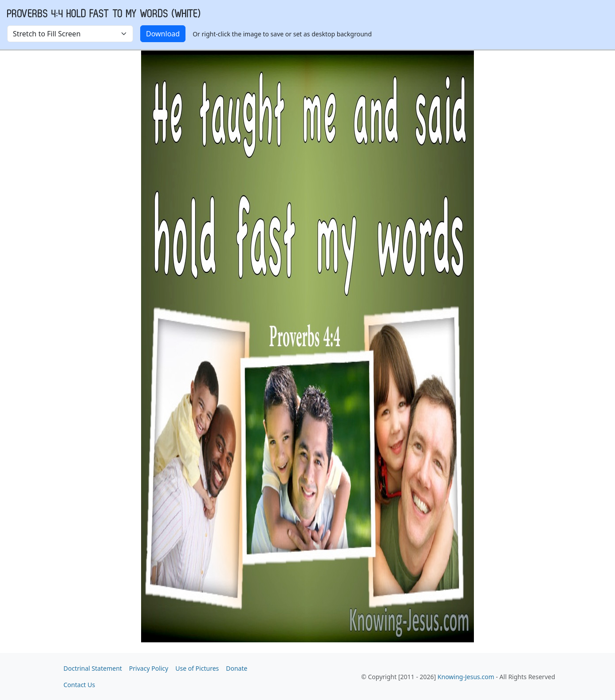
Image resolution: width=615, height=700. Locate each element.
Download (163, 34)
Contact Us (79, 685)
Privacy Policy (149, 668)
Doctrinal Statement (93, 668)
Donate (237, 668)
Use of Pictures (197, 668)
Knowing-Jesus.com (466, 677)
